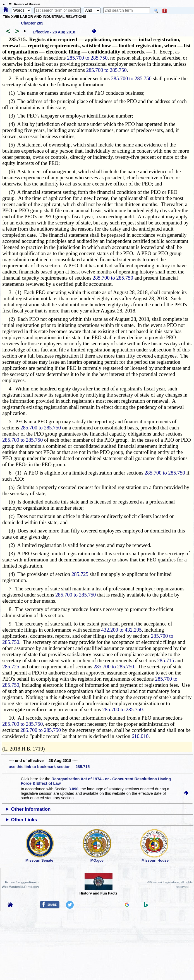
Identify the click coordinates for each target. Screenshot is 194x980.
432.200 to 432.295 (122, 630)
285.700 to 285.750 (87, 58)
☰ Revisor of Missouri (23, 4)
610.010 (140, 736)
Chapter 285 (32, 23)
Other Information (31, 809)
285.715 (166, 660)
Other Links (24, 820)
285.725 (80, 574)
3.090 (74, 789)
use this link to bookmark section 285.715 (49, 767)
